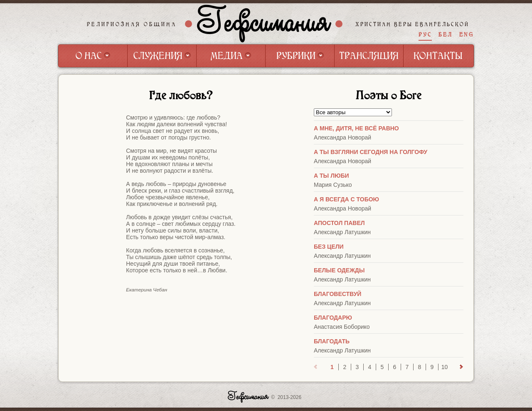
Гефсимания (264, 24)
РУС (425, 35)
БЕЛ (446, 35)
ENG (467, 35)
